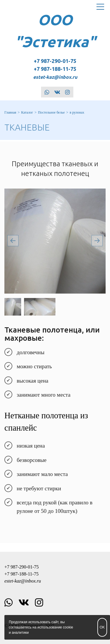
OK (102, 627)
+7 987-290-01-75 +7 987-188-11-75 (55, 69)
